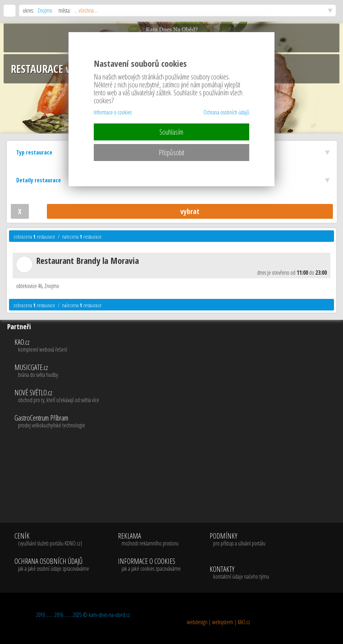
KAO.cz (177, 346)
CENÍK (52, 540)
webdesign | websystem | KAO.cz (218, 622)
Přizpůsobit (171, 153)
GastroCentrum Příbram (177, 422)
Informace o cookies (113, 112)
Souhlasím (171, 132)
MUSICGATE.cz (177, 371)
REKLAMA (149, 540)
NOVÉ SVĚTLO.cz (177, 396)
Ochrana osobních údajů (226, 112)
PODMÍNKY (238, 540)
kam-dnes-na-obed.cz (109, 615)
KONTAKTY (239, 573)
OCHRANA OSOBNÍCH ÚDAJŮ (52, 565)
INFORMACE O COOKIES (149, 565)
